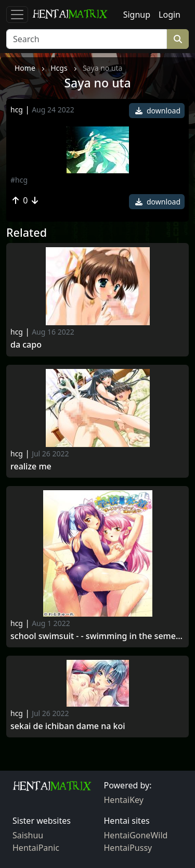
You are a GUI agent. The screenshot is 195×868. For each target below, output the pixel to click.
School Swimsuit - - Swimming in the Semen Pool (97, 636)
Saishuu (28, 835)
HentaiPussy (128, 848)
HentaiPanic (36, 848)
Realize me (31, 467)
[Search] (87, 39)
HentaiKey (124, 800)
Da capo (26, 345)
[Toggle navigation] (17, 15)
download (158, 111)
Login (170, 15)
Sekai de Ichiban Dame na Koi (68, 726)
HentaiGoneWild (136, 835)
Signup (137, 15)
